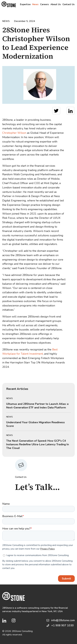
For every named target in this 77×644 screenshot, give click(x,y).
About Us (56, 4)
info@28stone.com (63, 620)
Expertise (25, 4)
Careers (44, 4)
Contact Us (69, 4)
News (35, 4)
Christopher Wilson (14, 133)
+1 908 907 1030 (62, 625)
